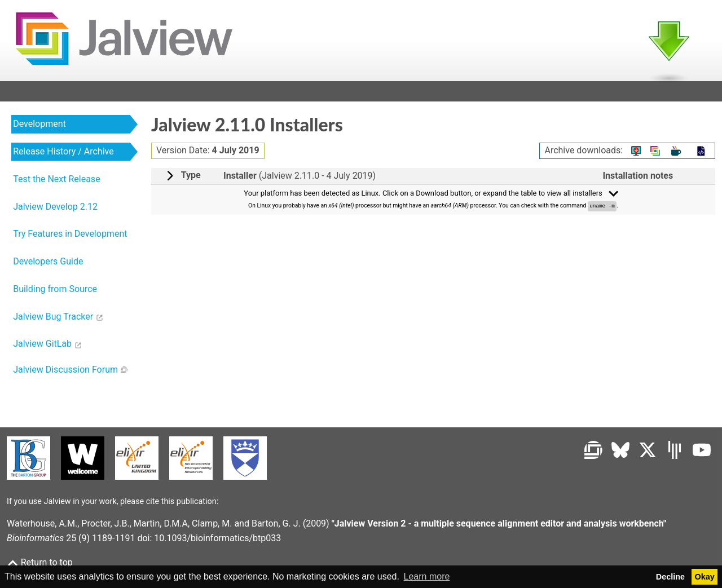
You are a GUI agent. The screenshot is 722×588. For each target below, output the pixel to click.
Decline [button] (670, 577)
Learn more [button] (427, 576)
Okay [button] (705, 577)
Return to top (40, 562)
